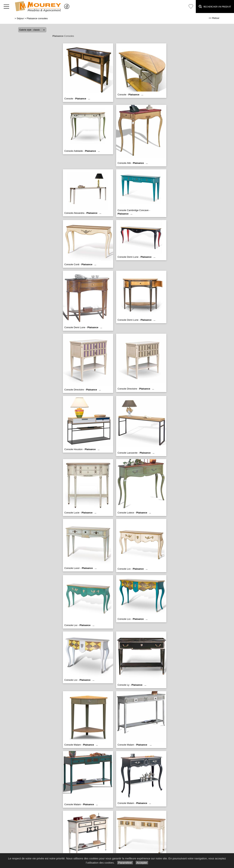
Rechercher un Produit (215, 6)
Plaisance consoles (37, 18)
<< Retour (214, 18)
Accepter (142, 863)
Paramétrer (125, 863)
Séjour (20, 18)
